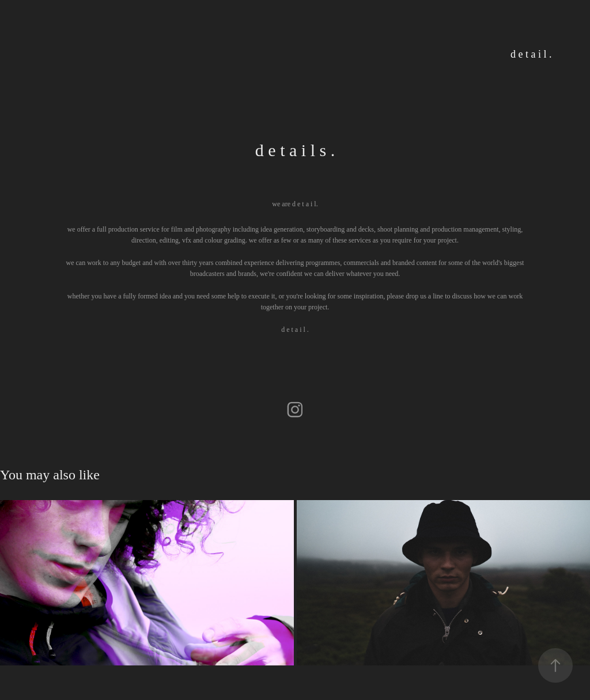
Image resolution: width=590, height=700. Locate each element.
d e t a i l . (531, 54)
